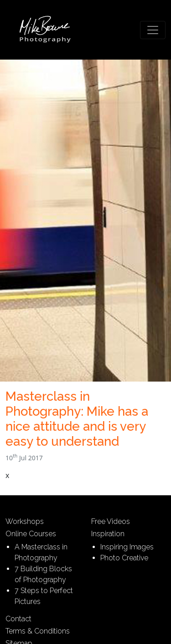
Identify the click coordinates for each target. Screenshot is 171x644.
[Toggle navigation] (153, 30)
